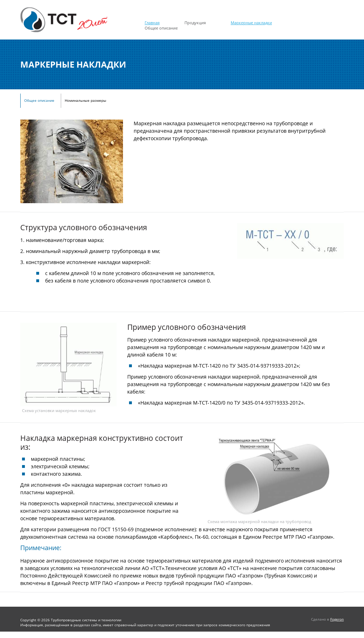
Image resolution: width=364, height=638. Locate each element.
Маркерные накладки (251, 23)
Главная (152, 23)
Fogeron (337, 619)
